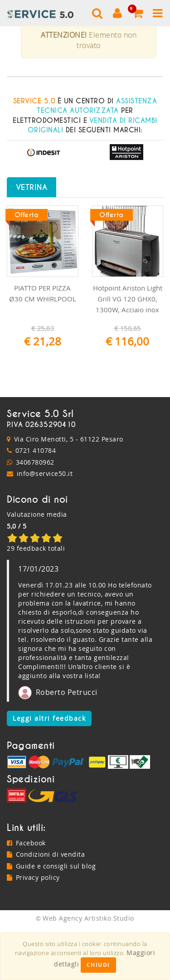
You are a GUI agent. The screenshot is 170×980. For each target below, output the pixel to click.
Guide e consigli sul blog (51, 919)
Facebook (26, 895)
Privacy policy (33, 930)
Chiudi (98, 965)
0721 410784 (36, 503)
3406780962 (35, 515)
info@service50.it (45, 526)
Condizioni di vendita (46, 907)
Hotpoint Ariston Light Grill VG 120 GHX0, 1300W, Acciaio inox (128, 351)
